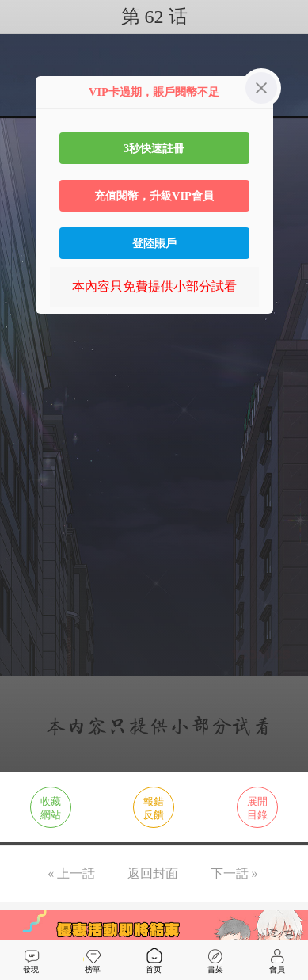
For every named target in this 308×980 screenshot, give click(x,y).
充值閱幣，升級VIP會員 (154, 196)
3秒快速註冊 (154, 148)
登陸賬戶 (154, 243)
